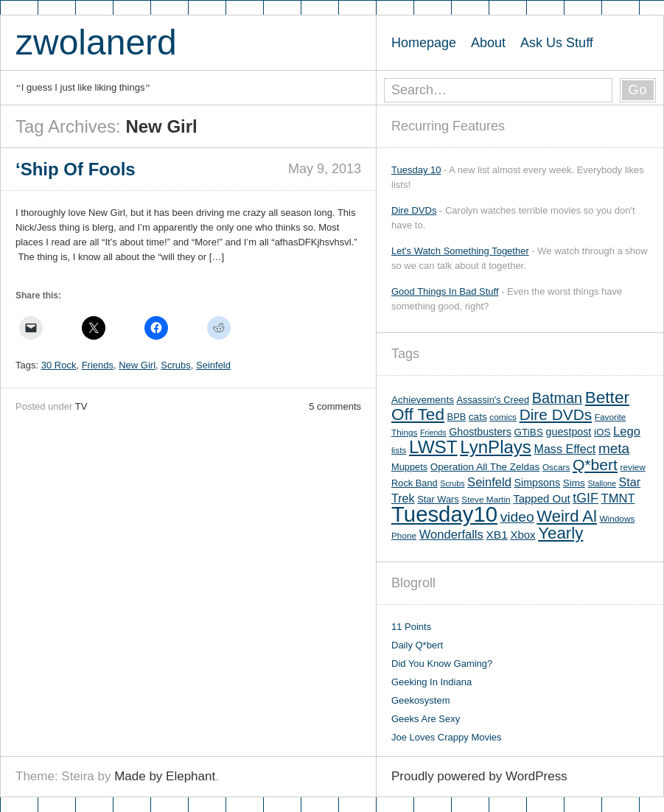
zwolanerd (96, 42)
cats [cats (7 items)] (478, 417)
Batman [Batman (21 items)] (557, 398)
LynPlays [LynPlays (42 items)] (496, 447)
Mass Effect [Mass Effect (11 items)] (565, 449)
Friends (98, 365)
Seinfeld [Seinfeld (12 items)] (489, 482)
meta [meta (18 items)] (614, 448)
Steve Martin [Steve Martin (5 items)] (486, 500)
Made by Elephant (165, 776)
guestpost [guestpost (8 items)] (569, 432)
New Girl (137, 365)
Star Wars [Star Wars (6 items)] (438, 499)
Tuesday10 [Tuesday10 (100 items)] (444, 514)
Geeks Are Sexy (426, 719)
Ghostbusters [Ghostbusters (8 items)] (480, 432)
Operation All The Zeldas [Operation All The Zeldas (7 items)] (485, 467)
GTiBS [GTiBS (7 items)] (529, 432)
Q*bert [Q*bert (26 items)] (595, 465)
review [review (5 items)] (633, 467)
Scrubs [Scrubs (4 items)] (452, 483)
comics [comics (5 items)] (503, 417)
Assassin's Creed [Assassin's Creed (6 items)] (493, 400)
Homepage (424, 43)
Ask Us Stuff (557, 43)
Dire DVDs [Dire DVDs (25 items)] (556, 414)
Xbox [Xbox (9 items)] (523, 535)
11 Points (411, 627)
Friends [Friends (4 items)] (433, 433)
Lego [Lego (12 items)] (627, 431)
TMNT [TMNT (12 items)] (618, 498)
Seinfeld (213, 365)
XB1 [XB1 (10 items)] (496, 535)
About (488, 43)
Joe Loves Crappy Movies (447, 737)
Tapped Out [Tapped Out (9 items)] (541, 498)
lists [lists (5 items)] (399, 450)
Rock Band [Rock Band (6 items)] (415, 483)
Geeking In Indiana (431, 682)
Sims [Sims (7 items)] (574, 483)
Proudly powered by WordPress (479, 776)
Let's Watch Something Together (460, 251)
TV (81, 406)
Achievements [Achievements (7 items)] (423, 400)
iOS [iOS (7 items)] (602, 432)
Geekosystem (420, 700)
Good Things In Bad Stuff (445, 291)
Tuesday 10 (416, 170)
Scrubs (175, 365)
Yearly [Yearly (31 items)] (560, 533)
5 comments (335, 406)
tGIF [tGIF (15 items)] (586, 498)
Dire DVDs (414, 210)
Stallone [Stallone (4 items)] (602, 483)
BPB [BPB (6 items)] (457, 417)
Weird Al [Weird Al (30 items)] (567, 516)
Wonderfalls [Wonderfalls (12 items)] (451, 535)
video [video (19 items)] (517, 517)
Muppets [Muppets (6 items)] (409, 467)
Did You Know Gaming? (442, 664)
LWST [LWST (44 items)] (433, 447)
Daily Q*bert (417, 645)
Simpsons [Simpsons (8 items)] (538, 483)
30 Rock (59, 365)
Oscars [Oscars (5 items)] (556, 467)
